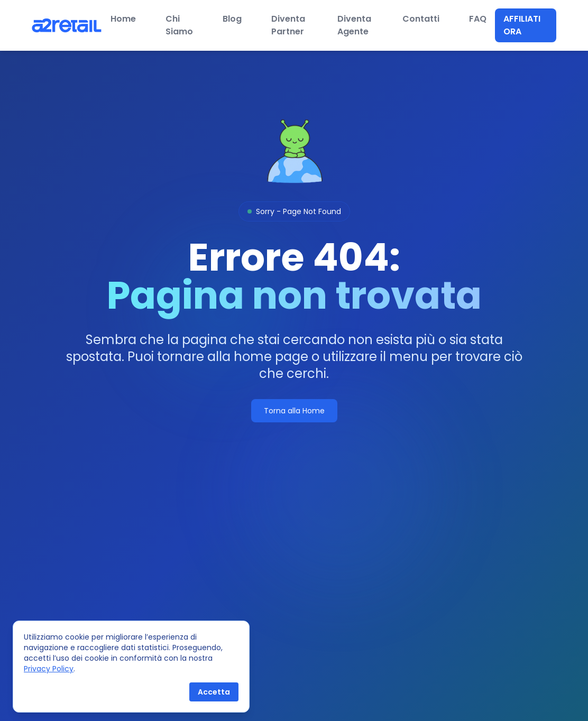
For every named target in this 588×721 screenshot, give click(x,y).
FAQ (478, 19)
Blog (232, 19)
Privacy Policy (49, 669)
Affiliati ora (522, 25)
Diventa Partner (288, 25)
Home (123, 19)
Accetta (214, 692)
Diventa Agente (354, 25)
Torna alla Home (294, 411)
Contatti (421, 19)
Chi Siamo (179, 25)
